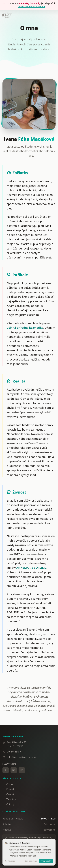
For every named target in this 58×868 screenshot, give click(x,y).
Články (8, 804)
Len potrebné (31, 861)
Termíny (9, 799)
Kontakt (9, 789)
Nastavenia (10, 861)
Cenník (8, 794)
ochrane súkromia (28, 856)
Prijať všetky (46, 861)
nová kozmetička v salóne (31, 6)
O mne (8, 784)
